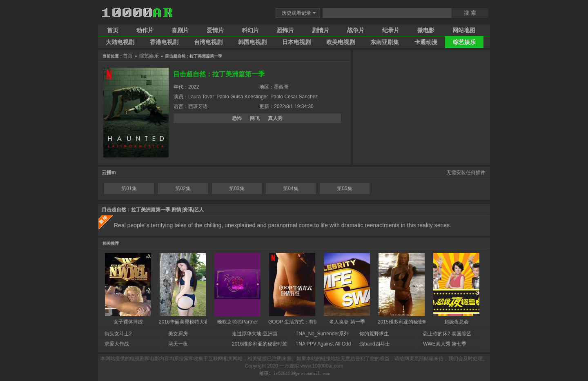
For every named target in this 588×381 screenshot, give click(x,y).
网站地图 (464, 30)
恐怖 (237, 118)
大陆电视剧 (120, 42)
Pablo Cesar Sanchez (294, 97)
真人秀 (275, 118)
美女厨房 (178, 334)
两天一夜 (178, 344)
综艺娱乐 (464, 42)
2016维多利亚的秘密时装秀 (262, 344)
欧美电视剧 (341, 42)
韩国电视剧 (252, 42)
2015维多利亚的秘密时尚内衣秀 (413, 322)
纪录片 (391, 30)
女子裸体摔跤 (128, 322)
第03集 (237, 188)
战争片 (356, 30)
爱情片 (215, 30)
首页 (113, 30)
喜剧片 (180, 30)
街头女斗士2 (118, 334)
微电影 (426, 30)
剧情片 (321, 30)
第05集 (344, 188)
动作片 (145, 30)
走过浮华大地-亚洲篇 (255, 334)
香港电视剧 (164, 42)
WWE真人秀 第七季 (445, 344)
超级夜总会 (457, 322)
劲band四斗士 (375, 344)
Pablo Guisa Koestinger (242, 97)
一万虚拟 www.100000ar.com (311, 366)
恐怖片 (285, 30)
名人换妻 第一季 (347, 322)
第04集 (291, 188)
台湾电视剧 (208, 42)
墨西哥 (281, 87)
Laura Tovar (201, 97)
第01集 (129, 188)
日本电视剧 (296, 42)
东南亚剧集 (385, 42)
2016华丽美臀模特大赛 (184, 322)
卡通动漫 (426, 42)
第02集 (183, 188)
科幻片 (250, 30)
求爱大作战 (117, 344)
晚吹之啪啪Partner (237, 322)
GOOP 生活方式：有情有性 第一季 (306, 322)
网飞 (255, 118)
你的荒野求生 (374, 334)
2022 (194, 87)
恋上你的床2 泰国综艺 (447, 334)
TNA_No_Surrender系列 (322, 334)
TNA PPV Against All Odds (324, 344)
